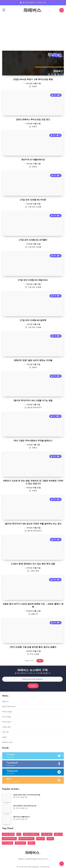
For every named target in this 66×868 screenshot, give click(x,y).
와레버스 (33, 11)
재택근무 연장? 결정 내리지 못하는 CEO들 (33, 361)
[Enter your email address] (32, 679)
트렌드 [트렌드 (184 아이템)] (31, 843)
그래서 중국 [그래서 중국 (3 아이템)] (47, 834)
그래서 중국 (35, 571)
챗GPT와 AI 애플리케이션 (33, 160)
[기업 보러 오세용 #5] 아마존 (33, 200)
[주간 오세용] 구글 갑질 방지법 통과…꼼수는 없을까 (33, 647)
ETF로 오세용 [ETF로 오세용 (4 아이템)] (8, 834)
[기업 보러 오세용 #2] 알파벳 (33, 320)
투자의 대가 (6, 722)
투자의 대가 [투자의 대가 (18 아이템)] (20, 843)
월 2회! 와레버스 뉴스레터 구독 (34, 3)
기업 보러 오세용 (35, 207)
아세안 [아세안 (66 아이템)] (50, 839)
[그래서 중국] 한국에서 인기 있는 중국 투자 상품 (33, 564)
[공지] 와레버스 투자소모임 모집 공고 (33, 120)
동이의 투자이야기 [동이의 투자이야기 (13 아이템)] (26, 839)
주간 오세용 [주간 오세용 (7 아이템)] (7, 843)
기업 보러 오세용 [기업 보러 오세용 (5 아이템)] (9, 839)
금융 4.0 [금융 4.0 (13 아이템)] (58, 834)
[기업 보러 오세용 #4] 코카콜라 (33, 240)
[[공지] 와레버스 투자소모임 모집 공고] (7, 809)
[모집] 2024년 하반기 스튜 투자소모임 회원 (33, 80)
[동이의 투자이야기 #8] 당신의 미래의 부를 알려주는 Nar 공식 (33, 524)
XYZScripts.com (45, 867)
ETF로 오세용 (7, 712)
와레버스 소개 (7, 742)
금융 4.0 (35, 614)
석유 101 (5, 732)
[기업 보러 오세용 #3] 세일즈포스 (33, 280)
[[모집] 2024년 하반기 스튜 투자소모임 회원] (7, 798)
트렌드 (35, 87)
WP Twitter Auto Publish (24, 867)
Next (40, 661)
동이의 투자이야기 (35, 408)
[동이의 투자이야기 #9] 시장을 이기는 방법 (33, 401)
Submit (33, 686)
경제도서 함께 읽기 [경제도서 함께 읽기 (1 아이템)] (31, 834)
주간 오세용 (35, 654)
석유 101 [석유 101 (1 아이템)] (40, 839)
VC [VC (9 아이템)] (19, 834)
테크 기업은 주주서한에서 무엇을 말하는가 (33, 441)
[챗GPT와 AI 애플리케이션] (7, 820)
